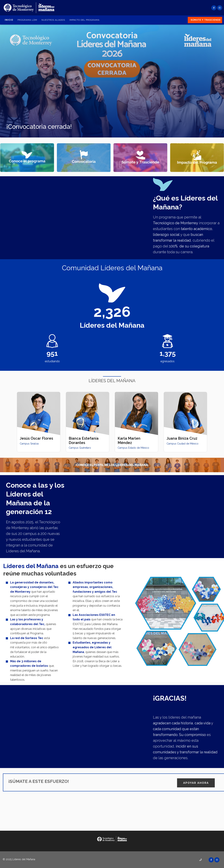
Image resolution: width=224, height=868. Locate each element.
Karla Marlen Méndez (129, 440)
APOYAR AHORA (196, 782)
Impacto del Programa (84, 20)
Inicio (9, 20)
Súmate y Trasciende (206, 20)
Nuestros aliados (53, 20)
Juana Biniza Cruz (182, 438)
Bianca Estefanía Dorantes (84, 440)
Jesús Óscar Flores (36, 438)
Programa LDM (27, 20)
